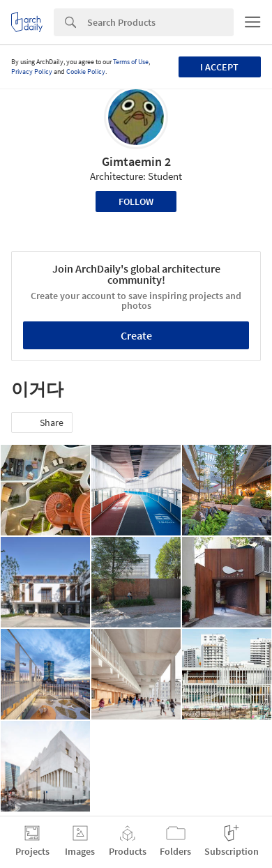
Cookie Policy (86, 71)
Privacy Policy (32, 71)
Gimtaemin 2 (136, 161)
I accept (219, 67)
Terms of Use (131, 62)
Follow (136, 201)
